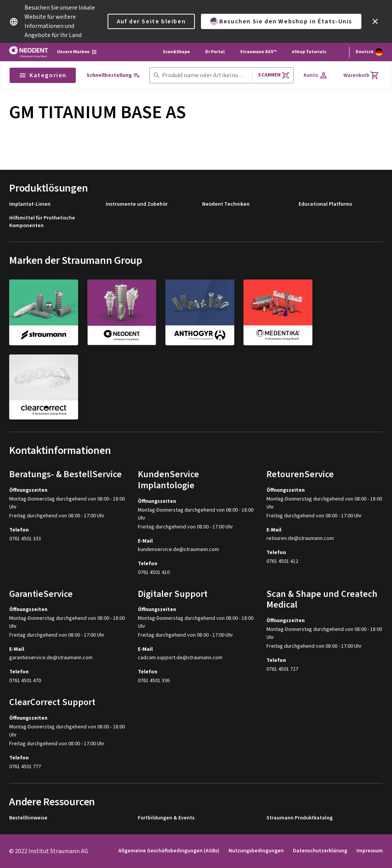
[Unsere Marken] (77, 52)
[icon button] (375, 21)
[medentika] (278, 312)
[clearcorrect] (44, 387)
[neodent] (122, 312)
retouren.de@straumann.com (300, 539)
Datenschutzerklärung (320, 851)
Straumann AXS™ (258, 52)
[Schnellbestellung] (114, 76)
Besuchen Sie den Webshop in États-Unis (281, 21)
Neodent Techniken (226, 204)
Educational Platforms (325, 204)
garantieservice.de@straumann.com (51, 658)
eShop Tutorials (309, 52)
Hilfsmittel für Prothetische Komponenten (42, 222)
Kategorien (43, 75)
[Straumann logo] (29, 52)
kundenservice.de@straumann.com (178, 550)
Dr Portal (215, 52)
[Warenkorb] (361, 75)
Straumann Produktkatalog (300, 818)
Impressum (370, 851)
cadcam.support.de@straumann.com (180, 658)
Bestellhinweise (28, 818)
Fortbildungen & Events (166, 818)
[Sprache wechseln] (369, 52)
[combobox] (206, 76)
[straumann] (44, 312)
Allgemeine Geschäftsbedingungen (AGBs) (169, 851)
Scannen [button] (274, 75)
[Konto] (316, 75)
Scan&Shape (176, 52)
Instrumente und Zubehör (137, 204)
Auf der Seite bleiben (151, 21)
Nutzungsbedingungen (256, 851)
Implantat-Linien (30, 204)
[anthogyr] (200, 312)
